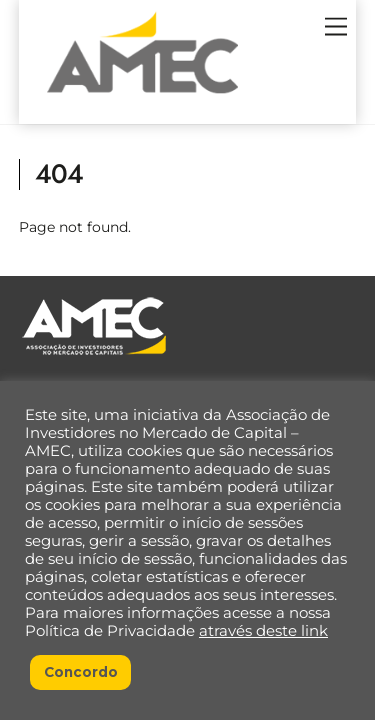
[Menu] (336, 27)
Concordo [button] (81, 672)
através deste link (263, 631)
